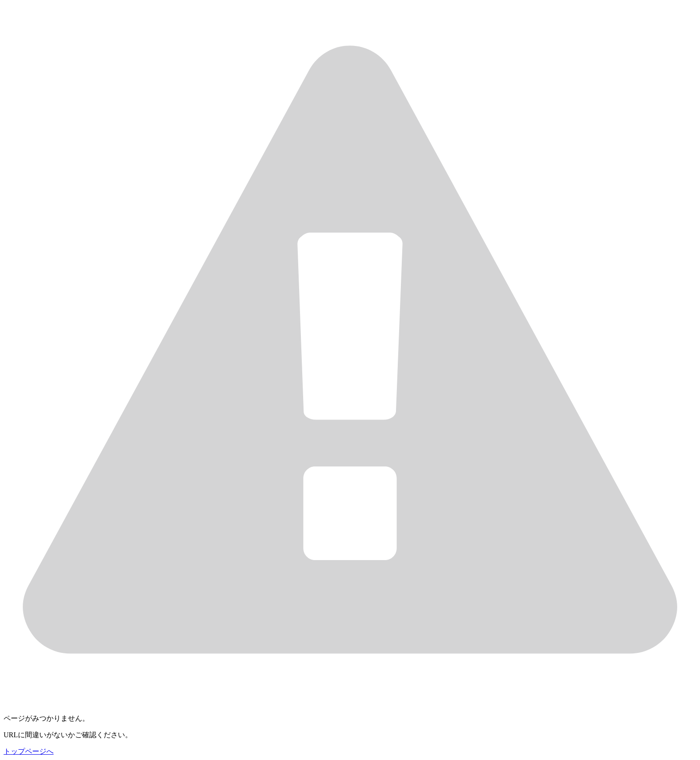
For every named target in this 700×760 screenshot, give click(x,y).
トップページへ (29, 751)
